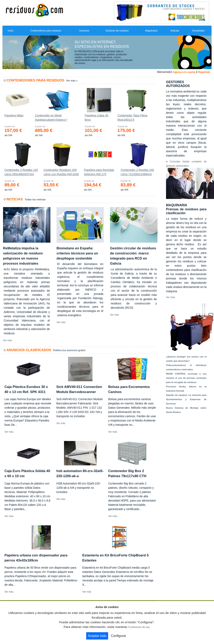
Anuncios (84, 31)
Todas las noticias (35, 200)
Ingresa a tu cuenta (184, 72)
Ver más (8, 340)
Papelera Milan (14, 115)
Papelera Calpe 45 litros (97, 118)
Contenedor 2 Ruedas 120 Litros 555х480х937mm (21, 172)
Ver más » (72, 81)
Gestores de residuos (117, 31)
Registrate (204, 72)
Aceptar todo (97, 636)
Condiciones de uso (139, 627)
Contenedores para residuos (46, 31)
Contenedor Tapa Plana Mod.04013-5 (132, 118)
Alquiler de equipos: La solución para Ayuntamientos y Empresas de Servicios (186, 399)
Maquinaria (151, 31)
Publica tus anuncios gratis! (69, 350)
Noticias (175, 31)
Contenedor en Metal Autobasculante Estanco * (51, 118)
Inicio (11, 31)
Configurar (119, 636)
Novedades (198, 31)
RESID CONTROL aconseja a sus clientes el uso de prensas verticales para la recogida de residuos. (186, 378)
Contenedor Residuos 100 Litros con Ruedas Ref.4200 (61, 172)
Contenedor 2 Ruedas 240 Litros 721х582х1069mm (137, 172)
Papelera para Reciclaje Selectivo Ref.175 (99, 172)
